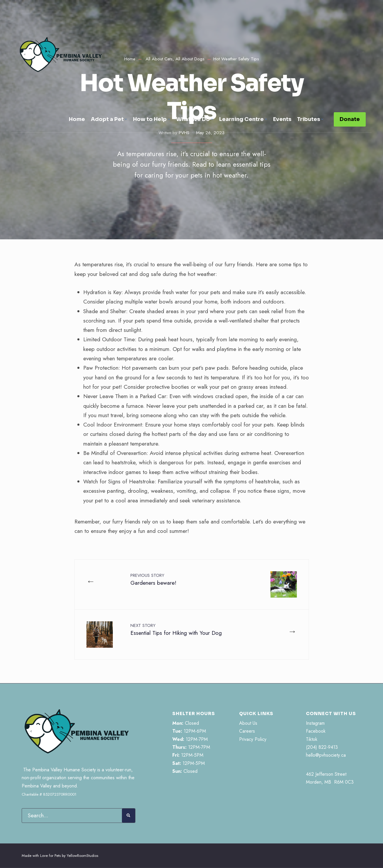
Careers (247, 731)
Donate (350, 119)
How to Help (150, 119)
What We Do (193, 119)
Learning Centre (241, 119)
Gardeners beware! (153, 579)
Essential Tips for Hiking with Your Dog (176, 630)
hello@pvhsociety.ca (326, 755)
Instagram (315, 723)
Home (77, 119)
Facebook (316, 731)
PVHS (184, 133)
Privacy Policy (253, 739)
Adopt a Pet (107, 119)
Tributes (309, 119)
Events (282, 119)
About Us (248, 723)
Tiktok (312, 739)
